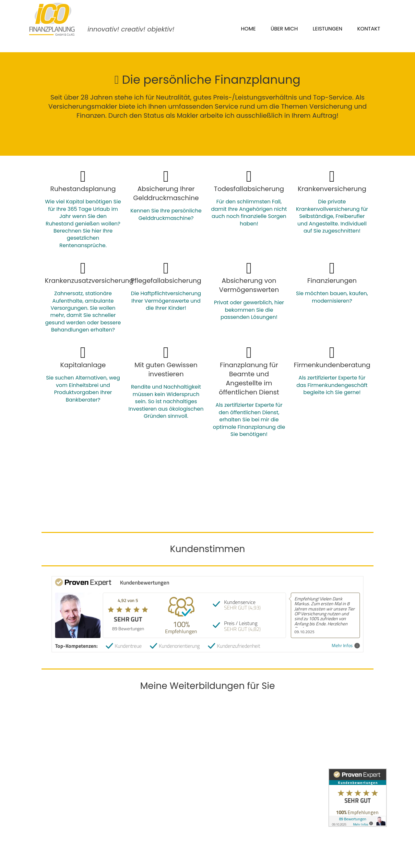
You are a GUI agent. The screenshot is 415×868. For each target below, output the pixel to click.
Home (248, 29)
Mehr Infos (346, 646)
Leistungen (328, 29)
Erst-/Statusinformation (174, 802)
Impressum (158, 786)
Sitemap (154, 810)
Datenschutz (160, 794)
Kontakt (369, 29)
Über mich (284, 29)
